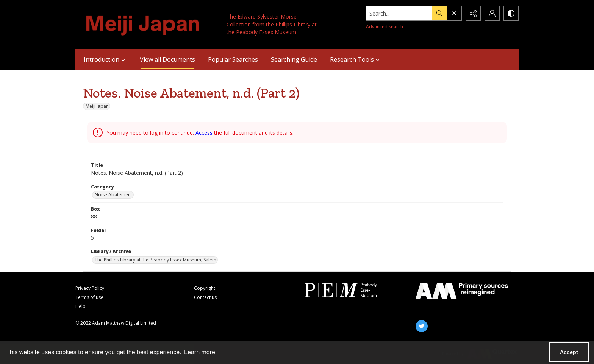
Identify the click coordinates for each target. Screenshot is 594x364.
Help (81, 306)
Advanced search (385, 27)
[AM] (462, 291)
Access (204, 133)
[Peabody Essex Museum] (351, 290)
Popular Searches (233, 59)
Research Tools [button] (356, 59)
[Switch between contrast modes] (511, 13)
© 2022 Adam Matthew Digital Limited (116, 323)
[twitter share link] (422, 326)
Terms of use (89, 297)
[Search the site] (399, 13)
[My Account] (492, 13)
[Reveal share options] (473, 13)
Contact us (205, 297)
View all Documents (167, 59)
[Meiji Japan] (143, 25)
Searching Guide (294, 59)
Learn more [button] (200, 352)
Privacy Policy (90, 288)
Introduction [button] (105, 59)
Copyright (205, 288)
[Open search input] (454, 13)
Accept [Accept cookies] (569, 352)
